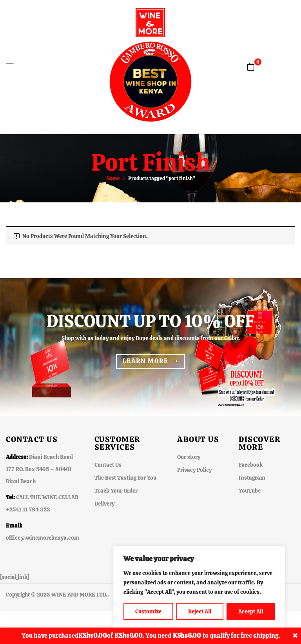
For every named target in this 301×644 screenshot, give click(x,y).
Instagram (252, 478)
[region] (199, 587)
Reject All (200, 611)
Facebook (251, 465)
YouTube (250, 491)
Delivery (104, 504)
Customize (148, 611)
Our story (189, 457)
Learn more (146, 361)
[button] (251, 67)
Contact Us (108, 465)
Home (113, 178)
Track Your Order (116, 491)
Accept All (251, 611)
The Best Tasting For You (125, 478)
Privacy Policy (194, 470)
